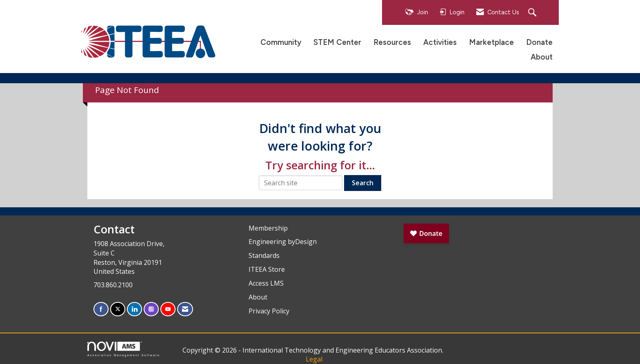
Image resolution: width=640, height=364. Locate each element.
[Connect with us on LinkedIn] (134, 309)
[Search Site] (533, 13)
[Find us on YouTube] (168, 309)
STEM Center (337, 42)
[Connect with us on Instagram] (151, 309)
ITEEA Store (267, 269)
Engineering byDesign (283, 242)
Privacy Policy (269, 311)
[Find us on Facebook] (101, 309)
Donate (539, 42)
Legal (314, 359)
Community (281, 42)
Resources (392, 42)
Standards (264, 255)
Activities (440, 42)
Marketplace (491, 42)
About (542, 57)
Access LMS (266, 283)
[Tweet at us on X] (118, 309)
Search (363, 183)
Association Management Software (124, 349)
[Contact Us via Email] (185, 309)
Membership (268, 228)
